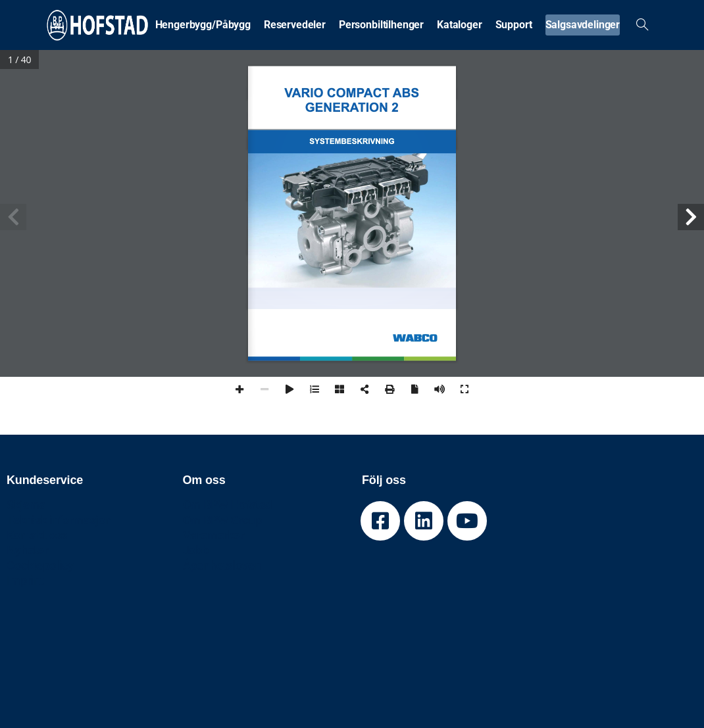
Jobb (196, 550)
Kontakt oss (37, 535)
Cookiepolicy (40, 565)
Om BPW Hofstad (228, 505)
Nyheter (27, 550)
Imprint (25, 580)
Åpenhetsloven (222, 565)
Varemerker (214, 535)
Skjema (26, 505)
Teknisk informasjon (59, 520)
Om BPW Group (222, 520)
